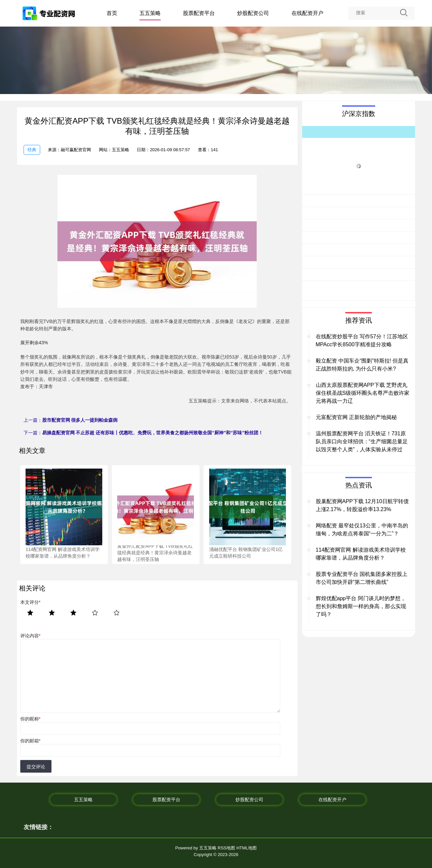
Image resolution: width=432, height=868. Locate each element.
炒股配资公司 (253, 13)
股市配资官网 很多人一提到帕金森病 (80, 420)
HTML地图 (247, 848)
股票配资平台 (199, 13)
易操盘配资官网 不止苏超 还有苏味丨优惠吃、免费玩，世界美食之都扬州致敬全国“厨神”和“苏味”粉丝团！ (153, 433)
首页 (112, 13)
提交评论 (36, 767)
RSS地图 (227, 848)
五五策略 (150, 13)
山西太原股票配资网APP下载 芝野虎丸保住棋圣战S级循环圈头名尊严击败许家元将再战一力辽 (363, 393)
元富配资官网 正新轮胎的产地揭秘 (356, 417)
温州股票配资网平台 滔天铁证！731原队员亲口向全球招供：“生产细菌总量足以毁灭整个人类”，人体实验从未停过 (362, 441)
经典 (32, 150)
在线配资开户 (307, 13)
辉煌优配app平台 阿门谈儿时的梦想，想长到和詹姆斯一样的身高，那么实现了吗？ (361, 606)
